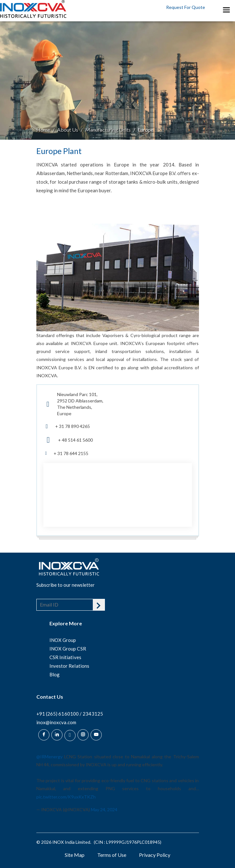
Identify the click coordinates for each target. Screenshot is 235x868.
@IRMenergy (49, 757)
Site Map (75, 855)
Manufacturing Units (108, 130)
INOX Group (63, 640)
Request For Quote (186, 7)
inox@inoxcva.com (56, 722)
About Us (68, 130)
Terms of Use (112, 855)
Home (43, 130)
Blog (55, 674)
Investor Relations (70, 666)
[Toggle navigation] (226, 10)
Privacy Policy (155, 855)
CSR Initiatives (65, 657)
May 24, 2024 (104, 809)
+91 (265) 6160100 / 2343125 (70, 714)
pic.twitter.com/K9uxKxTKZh (66, 797)
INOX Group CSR (68, 649)
